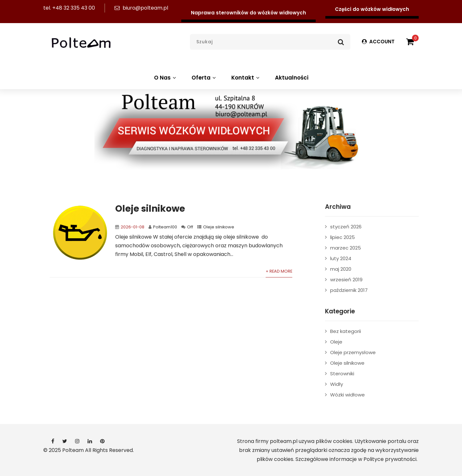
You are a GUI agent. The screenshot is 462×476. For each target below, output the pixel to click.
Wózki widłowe (347, 395)
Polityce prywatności (390, 459)
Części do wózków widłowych (372, 9)
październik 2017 (349, 290)
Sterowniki (342, 374)
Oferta (204, 78)
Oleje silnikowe (150, 209)
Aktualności (292, 78)
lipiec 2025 (342, 237)
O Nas (166, 78)
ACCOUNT (378, 42)
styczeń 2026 (346, 227)
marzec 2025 (346, 248)
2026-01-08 (133, 227)
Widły (337, 384)
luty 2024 (341, 258)
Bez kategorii (346, 331)
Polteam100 (165, 227)
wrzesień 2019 (346, 280)
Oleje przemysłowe (353, 352)
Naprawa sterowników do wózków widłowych (248, 13)
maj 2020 (341, 269)
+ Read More (279, 271)
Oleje (336, 342)
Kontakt (246, 78)
